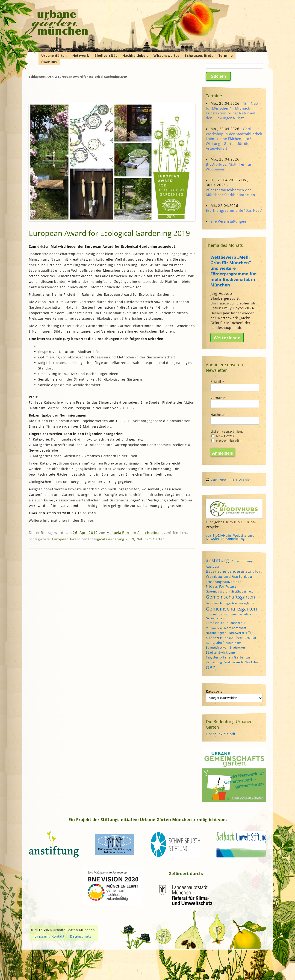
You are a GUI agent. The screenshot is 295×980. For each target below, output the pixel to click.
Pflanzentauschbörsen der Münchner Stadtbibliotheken (230, 192)
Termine (226, 55)
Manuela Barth (119, 533)
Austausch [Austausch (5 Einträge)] (214, 566)
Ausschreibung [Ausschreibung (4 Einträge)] (242, 561)
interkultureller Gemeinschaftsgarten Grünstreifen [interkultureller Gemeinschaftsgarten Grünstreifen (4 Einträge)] (233, 616)
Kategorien (215, 691)
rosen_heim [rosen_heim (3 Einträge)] (234, 643)
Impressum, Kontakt (47, 936)
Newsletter (223, 436)
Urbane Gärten (54, 55)
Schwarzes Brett (199, 55)
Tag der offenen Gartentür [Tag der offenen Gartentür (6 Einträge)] (228, 657)
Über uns (49, 62)
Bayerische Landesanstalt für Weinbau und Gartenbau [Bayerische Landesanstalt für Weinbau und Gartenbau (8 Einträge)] (233, 574)
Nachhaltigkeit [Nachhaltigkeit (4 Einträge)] (216, 633)
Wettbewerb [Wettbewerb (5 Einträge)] (234, 662)
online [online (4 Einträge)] (229, 638)
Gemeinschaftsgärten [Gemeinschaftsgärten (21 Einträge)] (231, 609)
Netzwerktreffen (227, 441)
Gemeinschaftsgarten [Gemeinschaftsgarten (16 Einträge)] (230, 597)
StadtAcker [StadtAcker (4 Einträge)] (237, 648)
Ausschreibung (150, 533)
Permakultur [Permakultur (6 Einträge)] (246, 638)
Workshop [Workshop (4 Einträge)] (253, 662)
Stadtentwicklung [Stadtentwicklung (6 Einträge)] (220, 652)
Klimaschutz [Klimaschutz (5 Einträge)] (215, 623)
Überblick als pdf (221, 734)
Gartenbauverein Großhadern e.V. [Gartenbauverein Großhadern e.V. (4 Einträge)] (230, 591)
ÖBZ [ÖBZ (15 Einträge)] (210, 668)
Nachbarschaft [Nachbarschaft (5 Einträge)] (235, 628)
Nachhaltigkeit (135, 55)
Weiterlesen (227, 337)
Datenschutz (81, 936)
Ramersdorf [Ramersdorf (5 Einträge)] (215, 643)
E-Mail (217, 382)
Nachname (220, 415)
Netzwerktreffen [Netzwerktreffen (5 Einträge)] (241, 633)
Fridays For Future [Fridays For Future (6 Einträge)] (221, 586)
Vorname (218, 398)
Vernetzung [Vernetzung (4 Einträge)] (214, 662)
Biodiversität (106, 55)
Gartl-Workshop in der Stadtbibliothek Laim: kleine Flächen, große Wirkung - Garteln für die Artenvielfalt (234, 139)
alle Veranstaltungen (228, 221)
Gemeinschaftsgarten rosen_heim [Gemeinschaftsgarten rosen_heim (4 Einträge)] (230, 603)
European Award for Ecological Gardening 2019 (109, 233)
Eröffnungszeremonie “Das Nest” (234, 210)
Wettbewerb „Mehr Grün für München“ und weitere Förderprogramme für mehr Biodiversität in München (233, 271)
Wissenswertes (166, 55)
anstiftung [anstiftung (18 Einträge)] (217, 560)
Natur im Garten (151, 539)
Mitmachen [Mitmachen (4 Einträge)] (214, 628)
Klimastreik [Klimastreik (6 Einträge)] (236, 623)
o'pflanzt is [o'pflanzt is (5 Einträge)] (214, 638)
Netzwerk (81, 55)
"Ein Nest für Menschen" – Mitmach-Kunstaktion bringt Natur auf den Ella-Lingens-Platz (232, 111)
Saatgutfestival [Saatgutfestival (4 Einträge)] (217, 648)
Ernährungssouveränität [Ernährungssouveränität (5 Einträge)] (224, 582)
